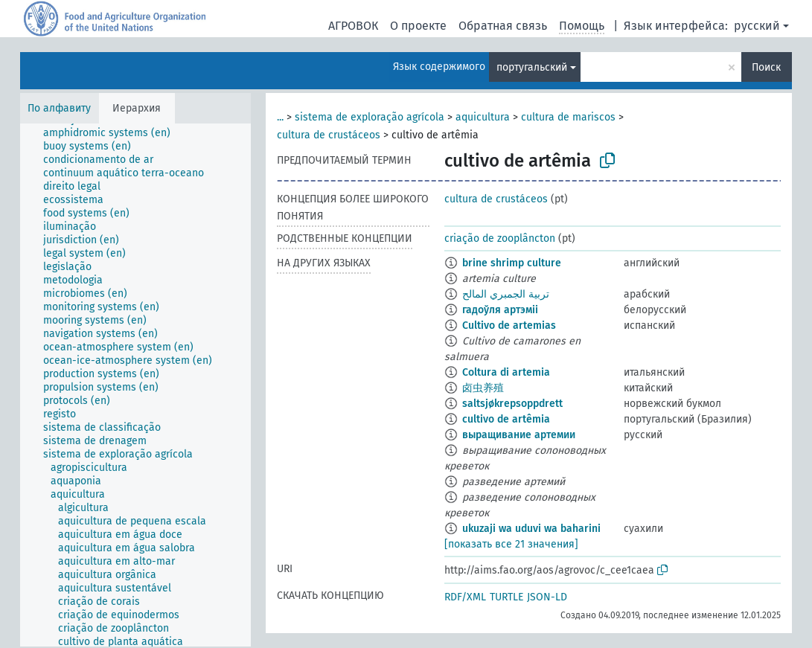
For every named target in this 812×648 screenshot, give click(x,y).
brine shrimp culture (512, 263)
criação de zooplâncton (500, 238)
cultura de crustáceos (329, 135)
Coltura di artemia (506, 372)
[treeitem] (113, 133)
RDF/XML (465, 597)
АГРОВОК (353, 26)
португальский (532, 67)
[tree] (135, 385)
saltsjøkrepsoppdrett (512, 404)
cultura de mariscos (568, 117)
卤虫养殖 (483, 388)
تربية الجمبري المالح (506, 294)
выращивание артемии (519, 435)
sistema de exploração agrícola (370, 117)
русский (757, 26)
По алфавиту (59, 108)
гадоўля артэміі (500, 310)
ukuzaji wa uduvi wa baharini (531, 529)
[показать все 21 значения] (511, 544)
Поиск (766, 67)
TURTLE (506, 597)
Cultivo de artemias (509, 325)
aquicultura (483, 117)
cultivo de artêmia (506, 419)
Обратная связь (503, 26)
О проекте (418, 26)
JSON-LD (547, 597)
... (280, 117)
